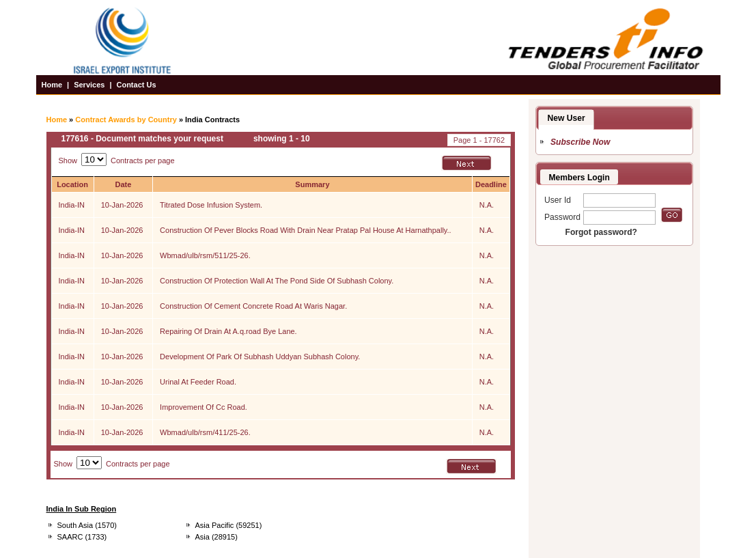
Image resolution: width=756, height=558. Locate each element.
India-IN (72, 205)
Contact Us (136, 85)
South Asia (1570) (87, 525)
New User (566, 118)
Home (52, 85)
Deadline (491, 184)
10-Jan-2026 (122, 205)
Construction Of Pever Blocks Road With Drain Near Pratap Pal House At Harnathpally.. (306, 230)
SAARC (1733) (82, 537)
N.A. (487, 205)
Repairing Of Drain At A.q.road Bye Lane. (228, 331)
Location (72, 184)
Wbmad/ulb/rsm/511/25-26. (205, 255)
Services (89, 85)
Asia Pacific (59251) (229, 525)
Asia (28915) (216, 537)
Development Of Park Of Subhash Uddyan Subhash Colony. (260, 357)
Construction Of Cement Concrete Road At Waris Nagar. (253, 306)
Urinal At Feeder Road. (198, 382)
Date (123, 184)
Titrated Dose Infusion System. (211, 205)
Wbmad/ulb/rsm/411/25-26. (205, 432)
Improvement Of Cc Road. (204, 407)
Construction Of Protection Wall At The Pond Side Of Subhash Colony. (277, 281)
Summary (312, 184)
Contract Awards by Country (126, 120)
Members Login (579, 178)
